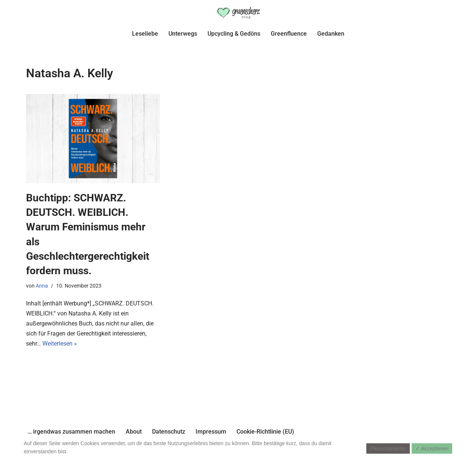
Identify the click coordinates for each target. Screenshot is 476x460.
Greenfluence (289, 34)
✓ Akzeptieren (432, 448)
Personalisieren (388, 448)
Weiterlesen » (60, 344)
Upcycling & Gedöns (234, 34)
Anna (42, 286)
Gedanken (331, 34)
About (134, 432)
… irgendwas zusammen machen (71, 432)
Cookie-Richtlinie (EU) (265, 432)
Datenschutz (169, 432)
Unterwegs (183, 34)
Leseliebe (145, 34)
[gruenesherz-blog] (238, 13)
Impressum (211, 432)
